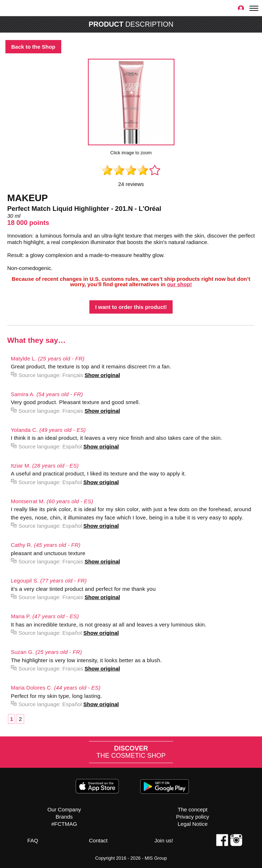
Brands (64, 817)
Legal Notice (193, 824)
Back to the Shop (33, 47)
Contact (98, 840)
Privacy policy (192, 817)
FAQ (33, 840)
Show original (102, 375)
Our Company (64, 809)
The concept (193, 809)
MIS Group (156, 858)
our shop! (179, 284)
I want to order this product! (131, 307)
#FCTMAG (64, 824)
